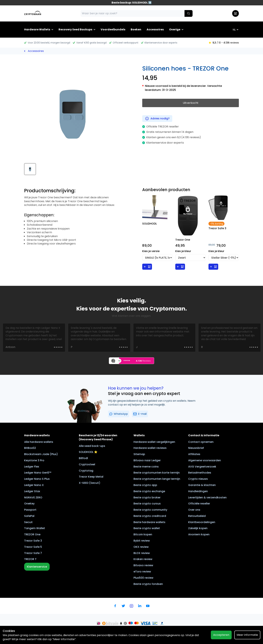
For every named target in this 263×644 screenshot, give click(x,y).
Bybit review (142, 541)
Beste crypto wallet (147, 528)
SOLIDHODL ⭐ (88, 452)
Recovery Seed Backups (75, 29)
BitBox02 (30, 448)
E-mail (140, 414)
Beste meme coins (146, 467)
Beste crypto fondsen (148, 584)
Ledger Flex (32, 467)
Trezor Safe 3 (33, 541)
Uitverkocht (191, 103)
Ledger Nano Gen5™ (38, 473)
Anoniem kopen (199, 534)
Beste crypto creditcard (150, 516)
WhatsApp (119, 414)
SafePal (29, 516)
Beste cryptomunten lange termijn (157, 479)
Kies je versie (151, 251)
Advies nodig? (157, 119)
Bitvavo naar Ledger (147, 460)
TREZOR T (30, 559)
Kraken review (143, 559)
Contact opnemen (201, 442)
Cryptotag (86, 471)
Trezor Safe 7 (33, 553)
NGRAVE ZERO (33, 497)
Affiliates (194, 454)
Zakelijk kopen (198, 528)
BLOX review (142, 553)
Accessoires (155, 29)
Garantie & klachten (202, 485)
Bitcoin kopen (143, 534)
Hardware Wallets (37, 29)
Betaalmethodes (200, 473)
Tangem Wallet (35, 528)
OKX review (141, 547)
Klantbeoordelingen (202, 522)
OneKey (29, 504)
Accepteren (221, 635)
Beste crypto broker (147, 497)
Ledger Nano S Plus (37, 479)
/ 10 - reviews (224, 43)
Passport (30, 510)
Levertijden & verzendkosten (207, 497)
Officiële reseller (199, 504)
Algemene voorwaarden (205, 460)
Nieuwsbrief (196, 448)
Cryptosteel (87, 464)
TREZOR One (32, 534)
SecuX (28, 522)
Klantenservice (37, 567)
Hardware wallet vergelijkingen (154, 442)
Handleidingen (198, 491)
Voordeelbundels (113, 29)
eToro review (142, 572)
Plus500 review (143, 578)
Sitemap (139, 454)
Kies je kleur (183, 251)
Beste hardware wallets (149, 522)
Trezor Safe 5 (33, 547)
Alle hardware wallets (39, 442)
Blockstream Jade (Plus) (41, 454)
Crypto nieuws (198, 479)
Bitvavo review (143, 565)
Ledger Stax (32, 491)
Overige (175, 29)
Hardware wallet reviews (150, 448)
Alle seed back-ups (92, 446)
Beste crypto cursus (147, 504)
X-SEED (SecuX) (90, 483)
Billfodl (83, 458)
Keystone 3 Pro (34, 460)
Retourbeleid (197, 516)
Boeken (136, 29)
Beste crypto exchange (149, 491)
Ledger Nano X (34, 485)
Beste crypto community (150, 510)
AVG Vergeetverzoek (202, 467)
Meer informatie (247, 635)
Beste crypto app (145, 485)
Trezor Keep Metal (91, 477)
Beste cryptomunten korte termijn (157, 473)
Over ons (194, 510)
